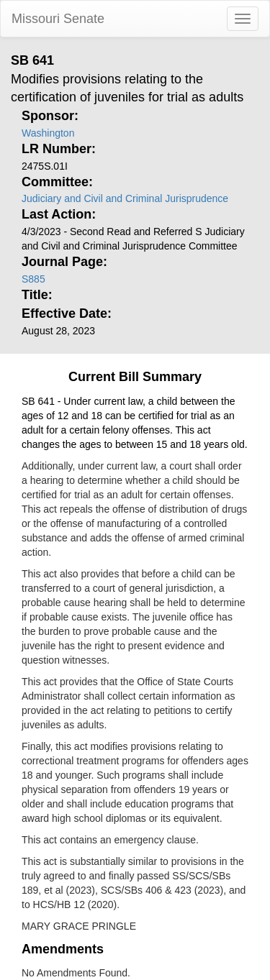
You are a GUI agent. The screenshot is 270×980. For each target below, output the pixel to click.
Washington (48, 133)
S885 (33, 279)
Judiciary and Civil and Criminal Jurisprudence (125, 198)
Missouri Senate (58, 19)
